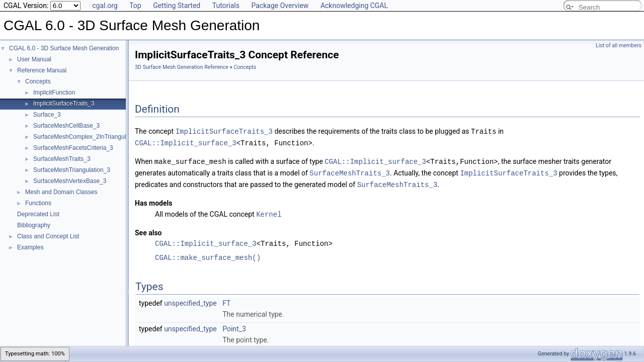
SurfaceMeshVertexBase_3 (70, 181)
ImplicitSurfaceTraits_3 (64, 104)
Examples (30, 247)
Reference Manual (42, 70)
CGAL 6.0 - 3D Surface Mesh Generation (64, 48)
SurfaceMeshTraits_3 (62, 159)
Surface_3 (47, 115)
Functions (38, 203)
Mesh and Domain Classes (61, 192)
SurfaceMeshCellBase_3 (66, 126)
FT (226, 300)
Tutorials (226, 6)
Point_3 (234, 326)
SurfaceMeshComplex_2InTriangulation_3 (90, 137)
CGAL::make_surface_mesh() (208, 255)
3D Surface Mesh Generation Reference (182, 67)
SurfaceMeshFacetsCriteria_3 (73, 148)
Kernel (269, 211)
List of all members (619, 46)
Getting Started (177, 6)
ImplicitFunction (54, 93)
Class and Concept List (48, 236)
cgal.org (105, 6)
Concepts (38, 81)
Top (135, 6)
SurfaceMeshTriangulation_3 (72, 170)
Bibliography (34, 225)
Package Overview (280, 6)
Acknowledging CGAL (354, 6)
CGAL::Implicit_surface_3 (186, 142)
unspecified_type (190, 300)
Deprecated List (38, 214)
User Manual (34, 59)
